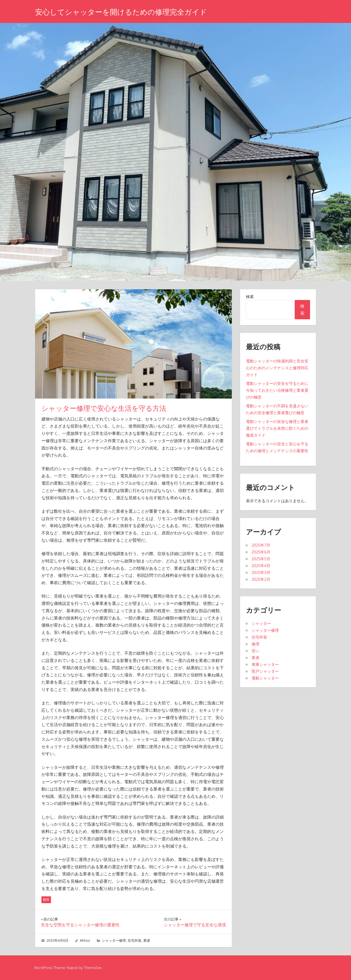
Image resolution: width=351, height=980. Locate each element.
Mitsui (85, 940)
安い (255, 651)
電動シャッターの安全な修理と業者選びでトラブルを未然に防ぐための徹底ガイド (277, 428)
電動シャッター (265, 678)
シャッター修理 (114, 940)
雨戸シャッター (265, 671)
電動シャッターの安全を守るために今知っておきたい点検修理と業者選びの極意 (277, 390)
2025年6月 (261, 552)
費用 (46, 900)
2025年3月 (261, 572)
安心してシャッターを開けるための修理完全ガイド (127, 12)
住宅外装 (135, 940)
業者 (147, 940)
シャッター (261, 623)
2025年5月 (261, 559)
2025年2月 (261, 579)
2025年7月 (261, 545)
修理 (255, 644)
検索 (250, 297)
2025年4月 (261, 566)
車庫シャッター (265, 664)
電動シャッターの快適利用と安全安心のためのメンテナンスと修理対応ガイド (277, 368)
